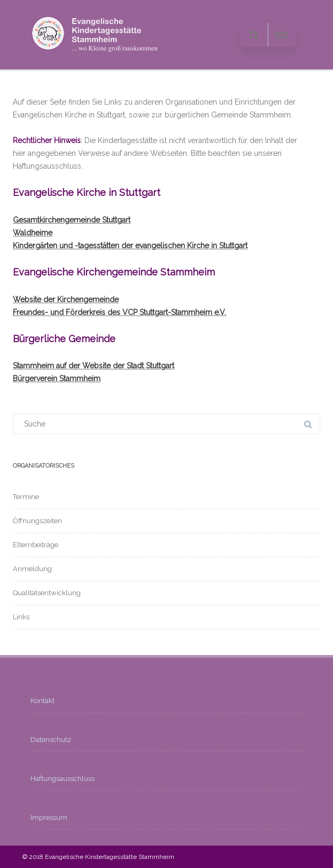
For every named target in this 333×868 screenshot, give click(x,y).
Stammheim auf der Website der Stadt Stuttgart (94, 366)
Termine (26, 497)
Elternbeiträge (36, 545)
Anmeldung (32, 569)
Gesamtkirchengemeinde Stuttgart (72, 220)
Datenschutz (51, 740)
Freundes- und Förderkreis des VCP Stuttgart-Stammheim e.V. (119, 312)
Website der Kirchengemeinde (66, 299)
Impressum (49, 818)
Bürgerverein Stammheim (57, 378)
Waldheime (33, 233)
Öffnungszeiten (37, 521)
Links (21, 617)
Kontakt (42, 701)
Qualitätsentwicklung (47, 593)
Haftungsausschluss (63, 779)
